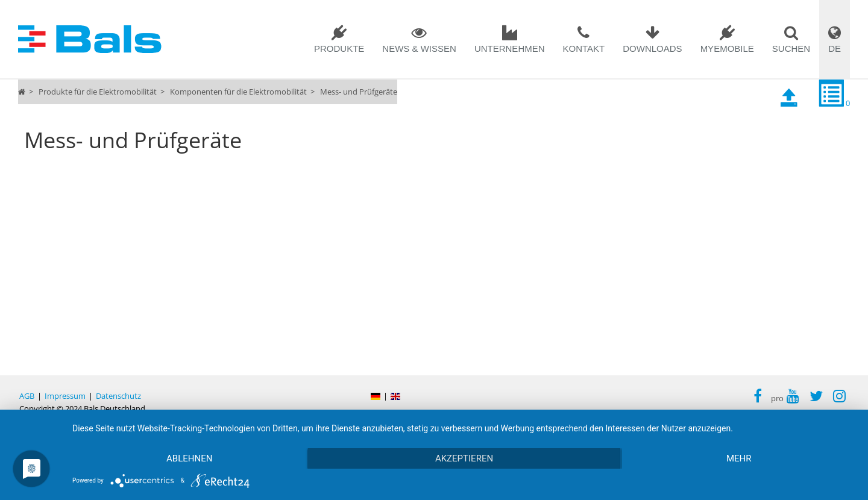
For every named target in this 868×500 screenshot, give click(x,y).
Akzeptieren (464, 458)
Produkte (339, 48)
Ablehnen (189, 458)
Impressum (65, 396)
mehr (739, 458)
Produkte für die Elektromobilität (98, 92)
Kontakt (584, 48)
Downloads (652, 48)
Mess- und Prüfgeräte (359, 92)
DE (835, 48)
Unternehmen (510, 48)
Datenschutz (118, 396)
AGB (27, 396)
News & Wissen (419, 48)
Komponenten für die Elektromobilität (238, 92)
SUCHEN (791, 48)
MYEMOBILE (727, 48)
